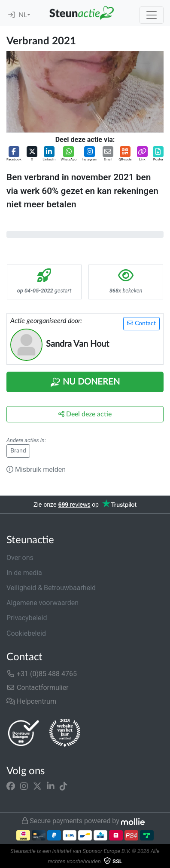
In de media (24, 573)
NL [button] (23, 15)
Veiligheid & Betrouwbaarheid (51, 588)
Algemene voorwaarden (42, 603)
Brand (18, 451)
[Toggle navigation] (152, 15)
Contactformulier (38, 688)
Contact (141, 323)
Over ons (20, 558)
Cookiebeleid (26, 633)
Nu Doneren (85, 382)
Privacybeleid (27, 618)
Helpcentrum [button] (31, 701)
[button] (14, 154)
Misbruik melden (36, 469)
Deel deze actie (85, 414)
